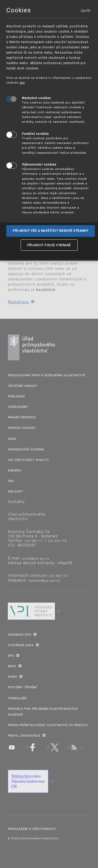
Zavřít (85, 11)
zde (22, 82)
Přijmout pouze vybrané (49, 245)
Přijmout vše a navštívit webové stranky (51, 231)
